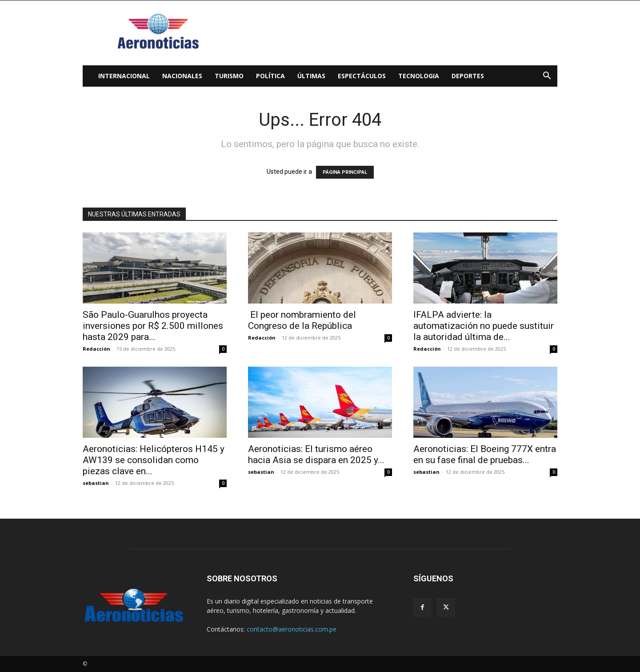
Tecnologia (419, 76)
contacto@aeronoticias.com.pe (292, 629)
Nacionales (182, 76)
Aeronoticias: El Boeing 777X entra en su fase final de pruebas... (485, 454)
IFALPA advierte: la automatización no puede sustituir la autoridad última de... (484, 326)
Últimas (311, 76)
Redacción (96, 349)
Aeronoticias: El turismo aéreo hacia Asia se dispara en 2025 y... (316, 454)
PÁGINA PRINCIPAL (345, 172)
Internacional (124, 76)
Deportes (468, 76)
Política (270, 76)
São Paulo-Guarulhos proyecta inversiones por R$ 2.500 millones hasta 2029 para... (153, 326)
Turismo (229, 76)
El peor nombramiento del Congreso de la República (302, 320)
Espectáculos (362, 76)
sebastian (96, 483)
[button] (547, 77)
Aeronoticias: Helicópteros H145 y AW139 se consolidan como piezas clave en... (154, 460)
